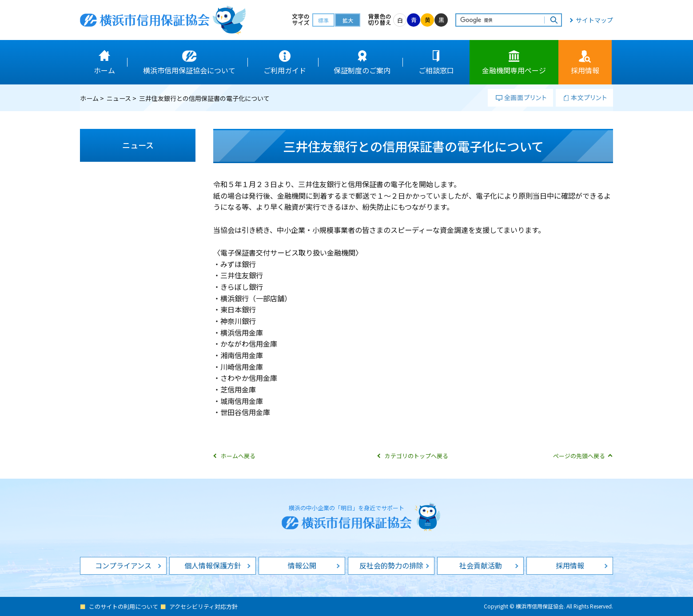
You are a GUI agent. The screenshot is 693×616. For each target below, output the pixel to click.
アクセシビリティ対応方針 (203, 606)
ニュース (119, 98)
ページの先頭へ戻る (579, 456)
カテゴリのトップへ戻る (416, 456)
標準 (323, 20)
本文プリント (584, 98)
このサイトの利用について (123, 606)
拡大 (348, 20)
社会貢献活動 (481, 565)
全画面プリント (520, 98)
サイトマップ (594, 20)
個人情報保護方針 (213, 565)
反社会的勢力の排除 (391, 565)
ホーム (89, 98)
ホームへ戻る (238, 456)
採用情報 (570, 565)
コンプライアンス (123, 565)
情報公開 (302, 565)
